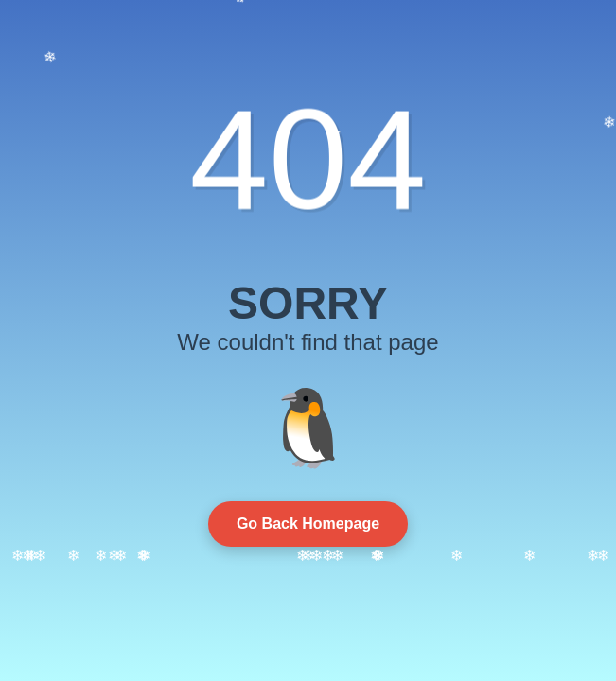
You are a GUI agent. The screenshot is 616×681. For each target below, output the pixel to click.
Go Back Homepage (308, 524)
